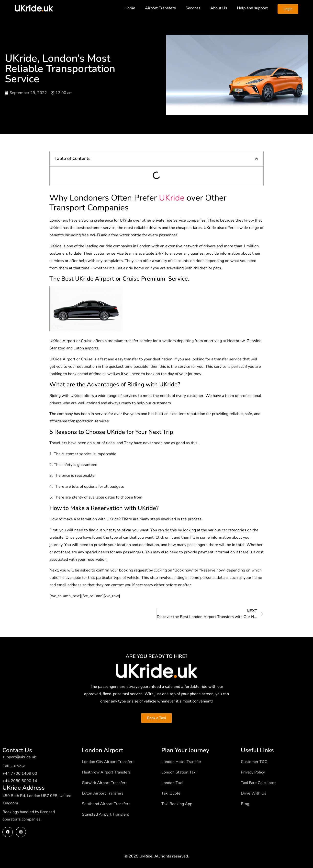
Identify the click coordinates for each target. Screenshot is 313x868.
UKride (172, 198)
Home (130, 8)
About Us (219, 8)
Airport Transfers (160, 8)
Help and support (252, 8)
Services (193, 8)
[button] (257, 159)
